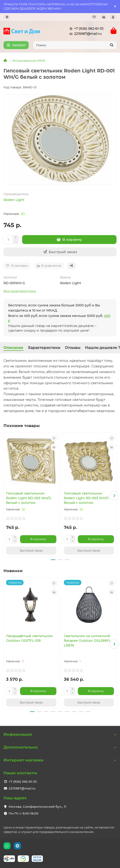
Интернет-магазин (60, 760)
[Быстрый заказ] (60, 252)
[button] (114, 496)
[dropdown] (7, 17)
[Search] (75, 45)
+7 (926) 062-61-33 (86, 29)
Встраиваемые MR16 (29, 61)
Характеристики (44, 348)
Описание (13, 348)
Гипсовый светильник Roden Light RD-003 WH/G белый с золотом (86, 498)
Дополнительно (60, 747)
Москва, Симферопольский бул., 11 (37, 807)
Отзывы (73, 348)
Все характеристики (20, 291)
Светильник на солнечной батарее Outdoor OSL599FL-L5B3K (88, 641)
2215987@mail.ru (85, 34)
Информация (60, 734)
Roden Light (14, 200)
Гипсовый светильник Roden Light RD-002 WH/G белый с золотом (29, 498)
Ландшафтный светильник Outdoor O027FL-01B (29, 638)
